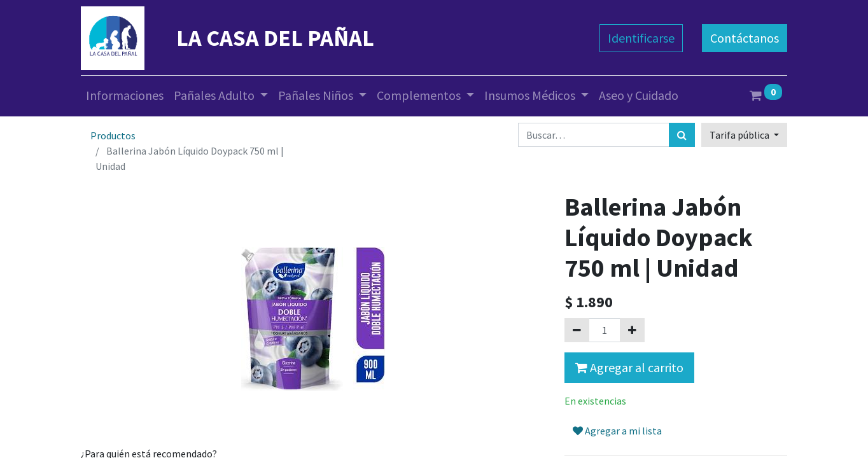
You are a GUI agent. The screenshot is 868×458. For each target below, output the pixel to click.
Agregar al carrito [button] (629, 367)
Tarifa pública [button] (740, 135)
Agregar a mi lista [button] (617, 431)
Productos (113, 135)
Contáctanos (745, 38)
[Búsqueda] (682, 135)
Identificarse (641, 38)
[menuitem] (125, 95)
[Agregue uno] (632, 330)
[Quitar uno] (577, 330)
